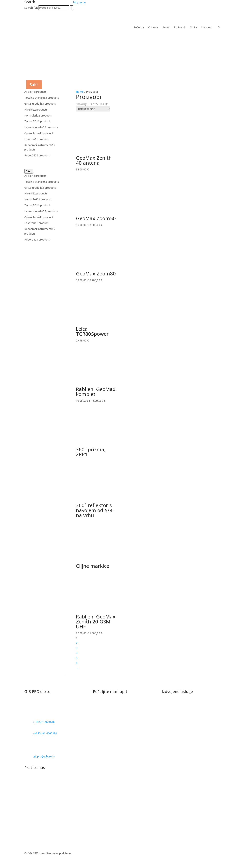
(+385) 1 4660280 (44, 722)
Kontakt (206, 28)
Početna (139, 28)
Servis (166, 28)
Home (80, 92)
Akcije (193, 28)
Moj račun (79, 2)
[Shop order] (93, 109)
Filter (29, 171)
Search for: (31, 8)
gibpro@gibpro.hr (44, 756)
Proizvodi (180, 28)
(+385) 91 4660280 (45, 733)
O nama (153, 28)
